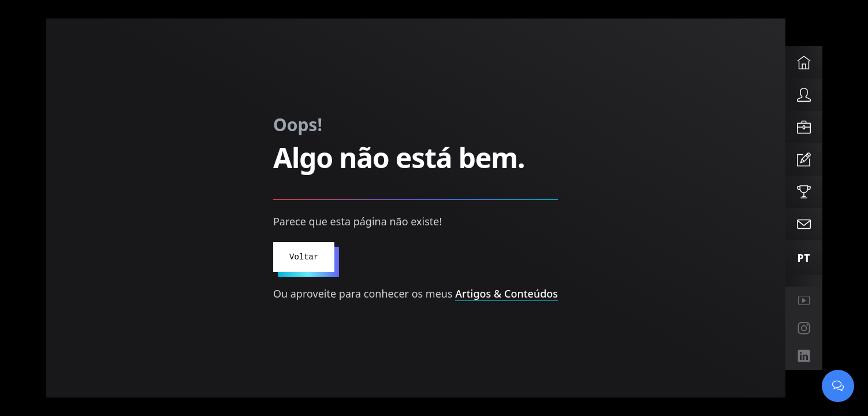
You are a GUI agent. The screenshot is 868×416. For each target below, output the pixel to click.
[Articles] (804, 159)
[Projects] (804, 192)
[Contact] (804, 224)
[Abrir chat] (838, 386)
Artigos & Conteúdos (506, 294)
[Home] (804, 62)
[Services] (804, 127)
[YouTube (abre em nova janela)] (804, 300)
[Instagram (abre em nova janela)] (804, 328)
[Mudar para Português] (804, 258)
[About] (804, 95)
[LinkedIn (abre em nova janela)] (804, 356)
